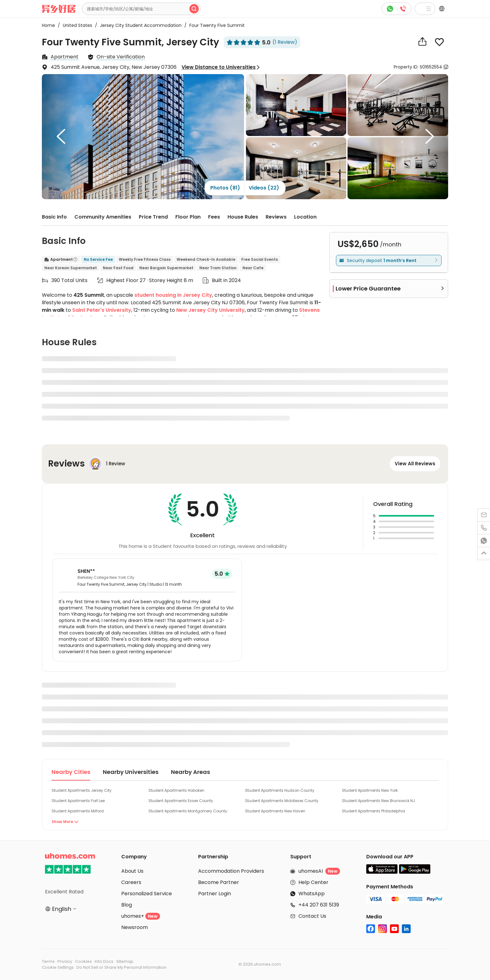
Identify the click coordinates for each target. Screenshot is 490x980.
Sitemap (125, 961)
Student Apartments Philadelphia (373, 811)
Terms (48, 961)
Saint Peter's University (102, 310)
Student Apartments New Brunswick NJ (378, 801)
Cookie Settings (58, 967)
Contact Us (312, 916)
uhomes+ (141, 916)
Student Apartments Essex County (181, 801)
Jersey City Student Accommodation (139, 25)
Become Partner (219, 882)
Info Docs (104, 961)
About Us (132, 871)
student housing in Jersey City (173, 295)
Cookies (83, 961)
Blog (127, 905)
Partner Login (215, 894)
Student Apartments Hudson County (280, 790)
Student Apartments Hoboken (176, 790)
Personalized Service (147, 894)
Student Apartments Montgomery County (188, 811)
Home (48, 25)
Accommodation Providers (231, 871)
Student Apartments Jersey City (82, 790)
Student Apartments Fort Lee (78, 801)
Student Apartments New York (370, 790)
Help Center (313, 882)
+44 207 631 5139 (319, 905)
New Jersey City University (210, 310)
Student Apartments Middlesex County (282, 801)
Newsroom (135, 927)
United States (76, 25)
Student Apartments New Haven (275, 811)
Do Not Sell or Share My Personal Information (122, 967)
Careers (131, 882)
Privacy (65, 961)
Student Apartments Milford (78, 811)
